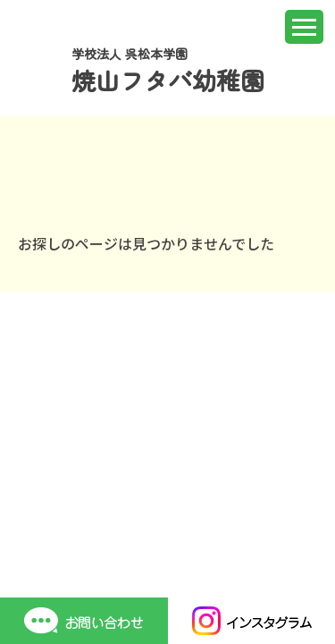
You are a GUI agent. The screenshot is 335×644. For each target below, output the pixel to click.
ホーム (38, 427)
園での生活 (51, 456)
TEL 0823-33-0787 (76, 546)
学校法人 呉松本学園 (168, 71)
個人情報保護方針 (205, 485)
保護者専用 (51, 485)
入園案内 (179, 456)
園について (185, 427)
